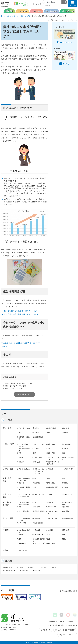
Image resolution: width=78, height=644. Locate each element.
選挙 (20, 539)
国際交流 (21, 462)
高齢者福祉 (37, 483)
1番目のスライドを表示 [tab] (61, 42)
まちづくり (37, 502)
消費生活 (21, 457)
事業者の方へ (23, 551)
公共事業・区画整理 (39, 512)
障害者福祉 (51, 483)
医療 (49, 478)
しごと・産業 (11, 16)
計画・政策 (66, 530)
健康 (34, 478)
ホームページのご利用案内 (65, 630)
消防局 (54, 567)
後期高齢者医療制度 (24, 450)
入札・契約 (20, 16)
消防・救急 (66, 428)
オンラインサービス (39, 544)
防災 (20, 433)
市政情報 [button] (6, 530)
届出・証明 (51, 444)
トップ (3, 16)
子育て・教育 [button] (8, 469)
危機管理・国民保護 (24, 438)
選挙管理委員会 (10, 571)
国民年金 (36, 449)
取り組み (65, 487)
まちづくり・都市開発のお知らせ (24, 504)
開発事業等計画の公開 (68, 504)
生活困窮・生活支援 (24, 488)
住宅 (20, 453)
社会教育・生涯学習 (68, 470)
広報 (49, 534)
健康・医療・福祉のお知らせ (24, 480)
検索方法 (48, 6)
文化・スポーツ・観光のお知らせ (24, 496)
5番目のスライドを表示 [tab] (71, 42)
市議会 (64, 539)
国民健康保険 (66, 444)
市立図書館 (37, 571)
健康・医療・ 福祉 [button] (8, 479)
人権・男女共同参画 (68, 459)
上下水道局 (43, 567)
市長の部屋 (37, 530)
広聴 (63, 534)
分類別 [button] (9, 420)
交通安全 (65, 433)
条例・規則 (51, 543)
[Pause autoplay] (58, 42)
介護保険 (21, 483)
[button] (73, 4)
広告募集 (28, 16)
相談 (63, 453)
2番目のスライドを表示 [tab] (63, 42)
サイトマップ (46, 630)
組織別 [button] (9, 561)
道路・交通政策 (24, 511)
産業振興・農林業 (68, 518)
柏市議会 (20, 567)
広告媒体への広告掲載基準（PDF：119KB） (22, 314)
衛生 (63, 478)
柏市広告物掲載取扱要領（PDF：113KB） (21, 311)
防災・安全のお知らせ (24, 429)
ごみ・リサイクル (39, 444)
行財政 (21, 534)
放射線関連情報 (38, 437)
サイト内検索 (45, 2)
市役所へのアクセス (57, 621)
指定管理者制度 (38, 523)
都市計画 (50, 502)
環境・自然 (51, 453)
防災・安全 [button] (7, 428)
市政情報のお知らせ (24, 531)
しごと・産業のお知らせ (24, 520)
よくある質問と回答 (57, 625)
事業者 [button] (5, 550)
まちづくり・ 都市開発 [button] (8, 503)
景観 (20, 507)
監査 (49, 539)
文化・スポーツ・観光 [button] (10, 496)
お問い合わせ (72, 625)
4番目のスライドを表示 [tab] (68, 42)
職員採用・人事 (38, 534)
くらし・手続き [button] (9, 444)
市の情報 (50, 530)
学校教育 (50, 469)
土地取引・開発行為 (53, 512)
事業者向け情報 (52, 487)
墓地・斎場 (37, 462)
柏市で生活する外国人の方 (53, 463)
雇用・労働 (37, 518)
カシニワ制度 (52, 507)
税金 (49, 449)
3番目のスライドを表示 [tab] (66, 42)
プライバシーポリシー (67, 635)
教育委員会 (22, 543)
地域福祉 (65, 483)
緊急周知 (36, 428)
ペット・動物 (37, 457)
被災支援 (36, 433)
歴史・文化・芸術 (39, 494)
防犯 (49, 433)
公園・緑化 (37, 507)
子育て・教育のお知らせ (24, 470)
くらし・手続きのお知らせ (24, 445)
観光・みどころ (67, 494)
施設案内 (71, 621)
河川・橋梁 (66, 511)
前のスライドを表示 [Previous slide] (2, 11)
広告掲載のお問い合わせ (68, 591)
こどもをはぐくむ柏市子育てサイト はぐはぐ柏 (39, 471)
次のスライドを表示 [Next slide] (76, 11)
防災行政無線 (52, 428)
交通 (34, 453)
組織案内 (31, 567)
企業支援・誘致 (52, 518)
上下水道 (65, 449)
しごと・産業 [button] (8, 518)
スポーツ (50, 494)
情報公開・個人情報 (39, 540)
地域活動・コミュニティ (53, 459)
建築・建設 (66, 507)
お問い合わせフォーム (24, 394)
